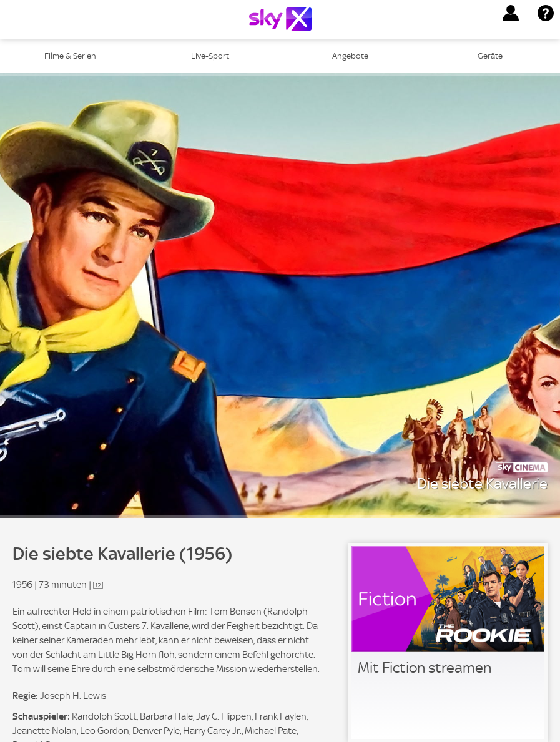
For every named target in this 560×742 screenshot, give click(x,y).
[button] (511, 13)
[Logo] (280, 19)
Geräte (490, 56)
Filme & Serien (70, 56)
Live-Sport (210, 56)
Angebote (350, 56)
